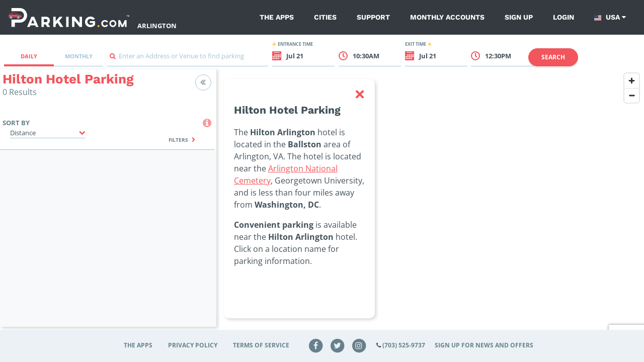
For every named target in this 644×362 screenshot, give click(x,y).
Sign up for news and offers (484, 345)
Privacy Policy (193, 345)
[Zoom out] (632, 95)
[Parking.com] (69, 17)
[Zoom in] (632, 81)
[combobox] (188, 59)
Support (373, 17)
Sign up (519, 17)
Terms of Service (261, 345)
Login (563, 17)
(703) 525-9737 (404, 345)
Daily (29, 56)
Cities (325, 17)
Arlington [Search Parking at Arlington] (157, 26)
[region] (430, 204)
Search (553, 57)
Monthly (79, 56)
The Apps (277, 17)
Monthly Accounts (447, 17)
